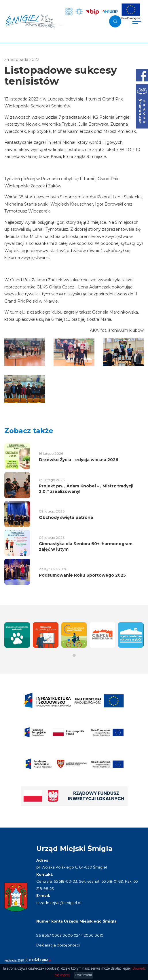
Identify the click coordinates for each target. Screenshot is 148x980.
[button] (74, 655)
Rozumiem (84, 975)
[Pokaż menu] (137, 21)
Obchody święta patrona (66, 517)
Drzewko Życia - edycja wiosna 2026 (79, 460)
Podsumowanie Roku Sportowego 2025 (82, 575)
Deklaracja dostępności (58, 945)
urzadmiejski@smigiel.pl (59, 903)
